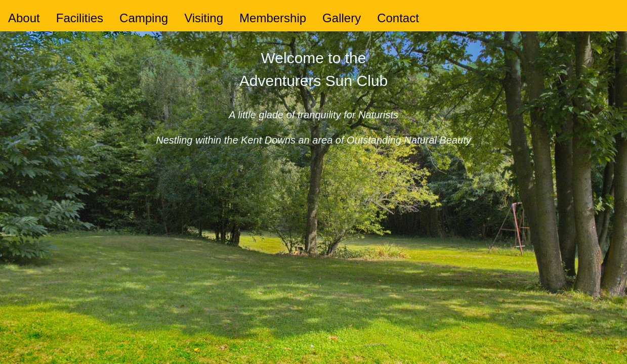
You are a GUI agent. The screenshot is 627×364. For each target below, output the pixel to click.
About (24, 18)
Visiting (204, 18)
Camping (144, 18)
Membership (273, 18)
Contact (398, 18)
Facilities (80, 18)
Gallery (342, 18)
